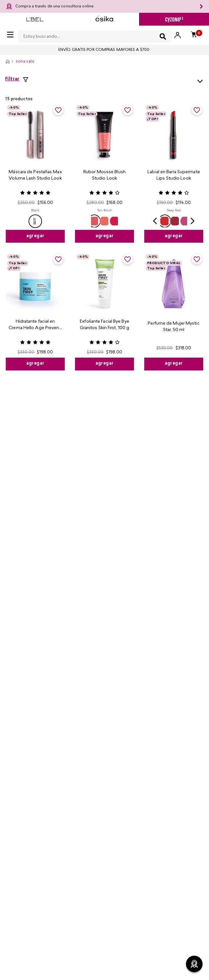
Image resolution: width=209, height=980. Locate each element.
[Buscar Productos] (163, 36)
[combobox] (95, 35)
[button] (35, 221)
